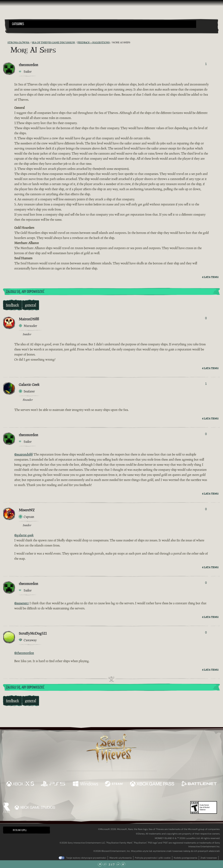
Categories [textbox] (18, 24)
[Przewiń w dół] (118, 864)
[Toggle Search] (17, 30)
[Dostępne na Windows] (85, 784)
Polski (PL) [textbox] (20, 830)
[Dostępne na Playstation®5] (53, 784)
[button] (103, 24)
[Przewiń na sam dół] (123, 864)
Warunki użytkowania (121, 858)
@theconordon (24, 653)
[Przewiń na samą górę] (100, 864)
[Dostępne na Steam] (114, 784)
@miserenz (22, 603)
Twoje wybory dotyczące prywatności (86, 858)
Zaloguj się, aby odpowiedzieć (25, 292)
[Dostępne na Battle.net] (199, 784)
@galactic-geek (24, 535)
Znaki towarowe (209, 858)
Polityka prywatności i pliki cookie (153, 858)
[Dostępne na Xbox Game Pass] (152, 784)
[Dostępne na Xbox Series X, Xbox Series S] (20, 784)
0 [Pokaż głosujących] (206, 318)
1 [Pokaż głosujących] (206, 64)
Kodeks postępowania (186, 858)
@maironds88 (23, 454)
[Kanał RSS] (5, 43)
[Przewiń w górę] (105, 864)
